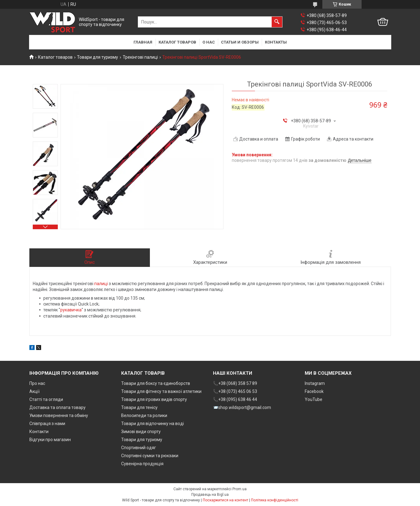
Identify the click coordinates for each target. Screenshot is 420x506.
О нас (209, 42)
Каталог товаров (177, 42)
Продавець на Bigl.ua (210, 495)
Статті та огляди (46, 399)
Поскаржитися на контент (225, 500)
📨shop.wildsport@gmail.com (242, 407)
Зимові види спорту (141, 432)
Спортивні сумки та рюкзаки (150, 456)
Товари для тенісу (139, 407)
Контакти (39, 432)
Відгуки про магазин (50, 440)
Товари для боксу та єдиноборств (156, 383)
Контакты (276, 42)
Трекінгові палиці (140, 57)
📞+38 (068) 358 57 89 (235, 383)
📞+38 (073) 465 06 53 (235, 391)
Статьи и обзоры (240, 42)
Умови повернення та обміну (59, 415)
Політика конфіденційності (275, 500)
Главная (143, 42)
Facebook (314, 391)
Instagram (315, 383)
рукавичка (71, 310)
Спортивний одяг (139, 448)
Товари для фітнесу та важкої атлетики (161, 391)
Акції (34, 391)
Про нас (37, 383)
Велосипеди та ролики (144, 415)
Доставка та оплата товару (57, 407)
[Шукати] (277, 22)
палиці (101, 284)
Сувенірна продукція (142, 464)
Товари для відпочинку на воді (153, 424)
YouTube (314, 399)
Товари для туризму (98, 57)
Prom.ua (240, 489)
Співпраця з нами (47, 424)
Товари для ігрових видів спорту (154, 399)
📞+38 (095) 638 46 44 (235, 399)
